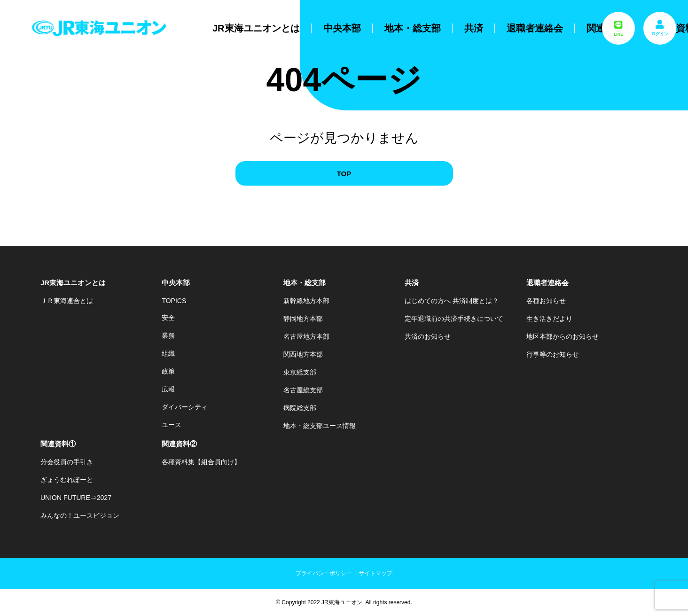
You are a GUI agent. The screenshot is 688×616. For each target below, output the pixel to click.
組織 (168, 353)
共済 (474, 28)
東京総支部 (300, 372)
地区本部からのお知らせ (563, 336)
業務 (168, 335)
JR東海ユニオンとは (256, 28)
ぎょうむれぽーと (67, 480)
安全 (168, 318)
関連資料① (58, 444)
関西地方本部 (303, 354)
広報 (168, 389)
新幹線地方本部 (306, 301)
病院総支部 (300, 408)
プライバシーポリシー (324, 573)
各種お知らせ (546, 301)
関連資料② (179, 444)
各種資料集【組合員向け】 (201, 462)
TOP (344, 174)
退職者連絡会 (535, 28)
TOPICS (174, 301)
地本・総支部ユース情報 (320, 426)
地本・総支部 (413, 28)
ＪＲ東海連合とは (67, 301)
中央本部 (342, 28)
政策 (168, 371)
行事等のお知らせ (553, 354)
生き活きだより (549, 319)
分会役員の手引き (67, 462)
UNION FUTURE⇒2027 (76, 498)
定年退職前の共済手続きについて (454, 319)
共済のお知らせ (428, 336)
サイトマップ (375, 573)
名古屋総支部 (303, 390)
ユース (172, 425)
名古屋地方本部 (306, 336)
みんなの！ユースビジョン (80, 515)
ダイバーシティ (185, 407)
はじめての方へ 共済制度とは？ (452, 301)
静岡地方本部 (303, 319)
